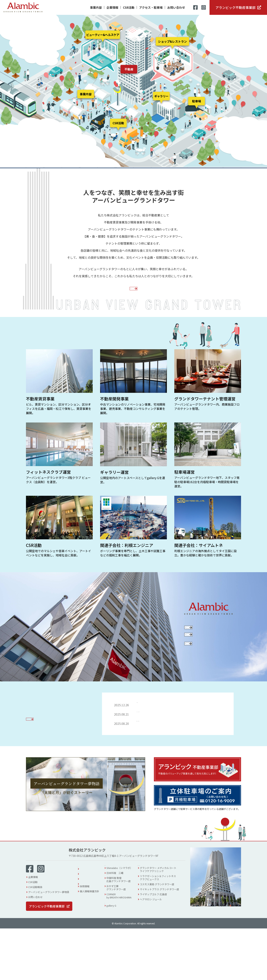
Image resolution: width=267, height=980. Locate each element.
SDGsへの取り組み (205, 672)
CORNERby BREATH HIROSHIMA (124, 949)
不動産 (129, 69)
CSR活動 (129, 7)
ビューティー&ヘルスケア (103, 35)
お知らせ (85, 933)
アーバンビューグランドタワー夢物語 (49, 944)
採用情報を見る (205, 690)
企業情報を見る (131, 307)
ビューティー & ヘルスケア (159, 917)
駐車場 (197, 101)
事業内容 (96, 7)
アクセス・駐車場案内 (92, 923)
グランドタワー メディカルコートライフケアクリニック (163, 923)
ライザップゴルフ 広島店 (158, 948)
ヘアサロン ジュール (155, 953)
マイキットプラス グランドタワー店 (164, 943)
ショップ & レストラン (123, 917)
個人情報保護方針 (89, 943)
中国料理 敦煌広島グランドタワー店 (123, 933)
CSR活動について (205, 655)
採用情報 (85, 938)
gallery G (116, 961)
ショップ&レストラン (172, 41)
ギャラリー (161, 96)
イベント (85, 928)
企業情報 (112, 7)
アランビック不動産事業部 (235, 7)
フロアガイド (87, 918)
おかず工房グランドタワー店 (121, 941)
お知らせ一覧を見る (43, 774)
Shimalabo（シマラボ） (124, 921)
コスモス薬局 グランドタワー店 (162, 938)
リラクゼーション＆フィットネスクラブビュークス (163, 931)
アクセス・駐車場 (151, 7)
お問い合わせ (176, 7)
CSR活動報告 (35, 939)
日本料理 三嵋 (120, 926)
